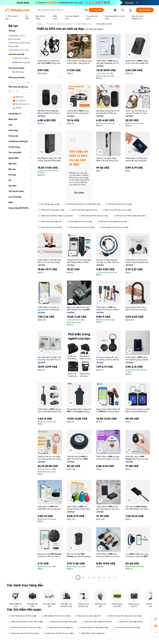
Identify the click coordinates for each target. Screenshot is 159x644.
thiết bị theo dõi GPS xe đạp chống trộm (129, 216)
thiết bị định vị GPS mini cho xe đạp (114, 227)
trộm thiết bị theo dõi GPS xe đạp (81, 227)
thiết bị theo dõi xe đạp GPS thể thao (97, 622)
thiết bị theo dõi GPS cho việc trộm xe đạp (26, 622)
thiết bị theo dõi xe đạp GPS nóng (83, 210)
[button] (86, 10)
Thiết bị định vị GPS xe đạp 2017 (91, 633)
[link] (156, 619)
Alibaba (40, 24)
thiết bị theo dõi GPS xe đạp (50, 227)
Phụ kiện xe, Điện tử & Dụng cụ (59, 24)
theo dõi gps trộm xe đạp (49, 204)
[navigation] (20, 301)
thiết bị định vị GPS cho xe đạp (79, 222)
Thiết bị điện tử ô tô (84, 24)
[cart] (123, 10)
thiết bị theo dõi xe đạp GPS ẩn (130, 622)
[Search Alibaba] (60, 10)
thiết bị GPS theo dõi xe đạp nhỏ (59, 627)
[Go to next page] (115, 578)
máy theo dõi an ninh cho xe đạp (126, 627)
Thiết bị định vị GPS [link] (104, 24)
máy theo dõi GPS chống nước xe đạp (93, 627)
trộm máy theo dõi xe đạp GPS (88, 616)
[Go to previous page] (73, 578)
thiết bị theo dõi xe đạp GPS (50, 222)
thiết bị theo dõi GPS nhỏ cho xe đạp (93, 216)
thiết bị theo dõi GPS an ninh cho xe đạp (25, 627)
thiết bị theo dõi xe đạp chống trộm (62, 622)
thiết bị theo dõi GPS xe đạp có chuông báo (56, 216)
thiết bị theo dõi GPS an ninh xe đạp (117, 210)
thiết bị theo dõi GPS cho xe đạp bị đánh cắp (82, 204)
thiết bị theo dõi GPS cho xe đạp (119, 204)
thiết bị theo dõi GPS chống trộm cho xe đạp (123, 616)
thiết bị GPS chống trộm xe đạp (51, 210)
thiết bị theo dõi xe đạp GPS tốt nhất (112, 222)
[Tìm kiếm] (96, 10)
